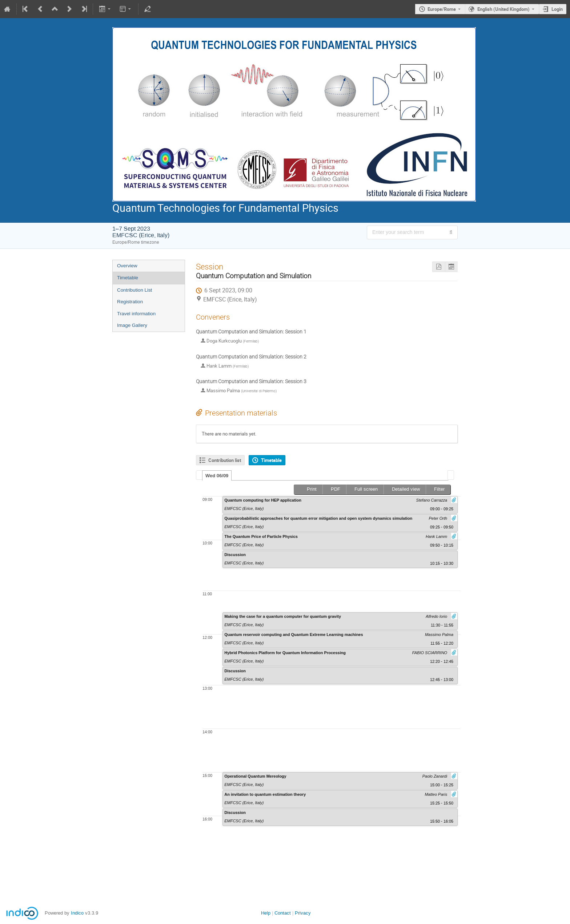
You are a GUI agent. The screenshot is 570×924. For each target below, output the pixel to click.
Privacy (303, 913)
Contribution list (225, 460)
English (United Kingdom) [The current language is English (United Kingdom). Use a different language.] (503, 9)
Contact (283, 913)
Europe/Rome (442, 9)
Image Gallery (132, 325)
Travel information (136, 314)
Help (266, 913)
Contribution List (135, 290)
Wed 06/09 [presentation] (217, 476)
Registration (130, 302)
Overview (127, 266)
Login (557, 9)
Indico (77, 913)
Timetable (128, 278)
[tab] (217, 475)
